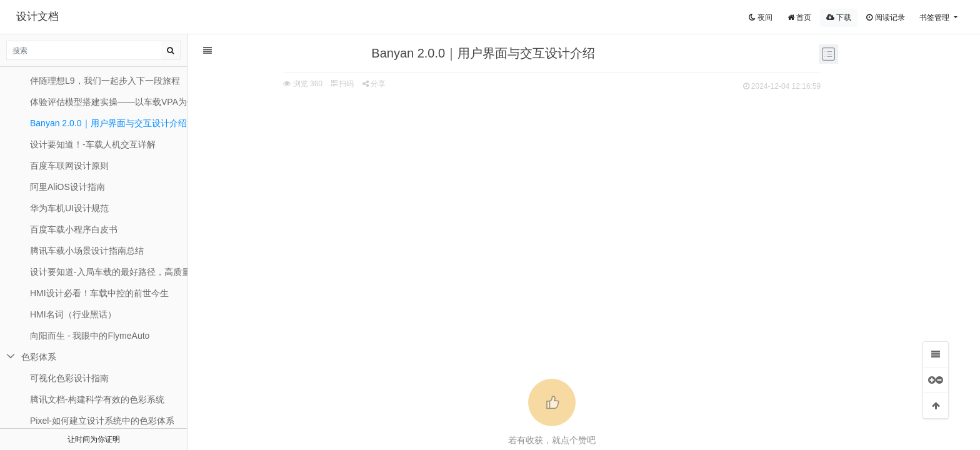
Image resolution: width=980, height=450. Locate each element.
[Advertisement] (502, 188)
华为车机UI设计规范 (69, 208)
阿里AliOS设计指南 (67, 187)
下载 (839, 17)
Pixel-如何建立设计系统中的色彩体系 (102, 421)
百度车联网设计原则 (69, 166)
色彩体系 (39, 357)
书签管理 (935, 17)
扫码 (293, 84)
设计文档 (37, 17)
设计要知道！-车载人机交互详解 (93, 144)
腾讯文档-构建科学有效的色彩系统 (97, 399)
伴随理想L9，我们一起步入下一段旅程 (105, 81)
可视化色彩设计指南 (69, 378)
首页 (799, 17)
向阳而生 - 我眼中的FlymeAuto (90, 336)
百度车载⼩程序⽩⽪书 (74, 229)
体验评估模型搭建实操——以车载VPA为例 (109, 102)
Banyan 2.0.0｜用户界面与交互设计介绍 (108, 123)
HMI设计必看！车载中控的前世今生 (99, 293)
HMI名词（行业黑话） (73, 314)
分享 (325, 84)
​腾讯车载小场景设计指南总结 (87, 251)
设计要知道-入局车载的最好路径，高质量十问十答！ (109, 272)
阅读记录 (885, 17)
